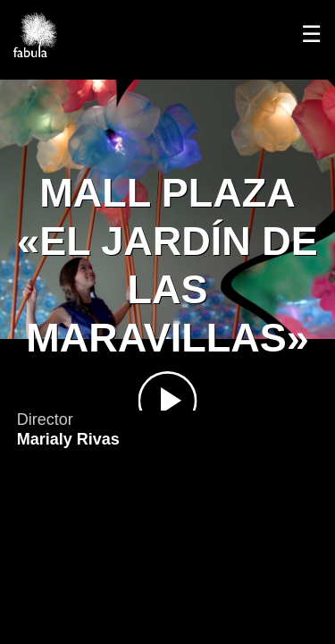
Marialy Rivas (68, 439)
